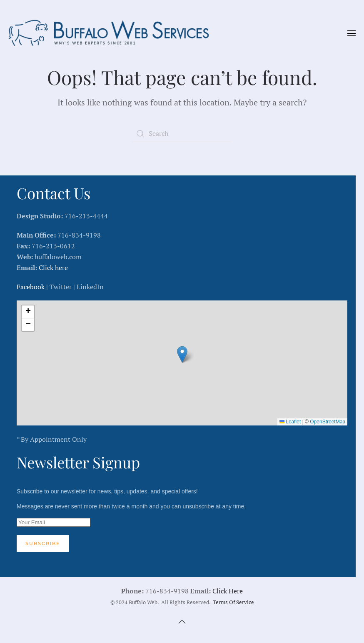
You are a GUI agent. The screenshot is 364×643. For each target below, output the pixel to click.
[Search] (182, 134)
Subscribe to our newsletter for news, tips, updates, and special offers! (182, 520)
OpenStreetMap (328, 422)
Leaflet (290, 422)
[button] (352, 33)
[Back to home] (112, 33)
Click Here (228, 591)
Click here (53, 268)
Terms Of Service (233, 602)
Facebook (31, 287)
